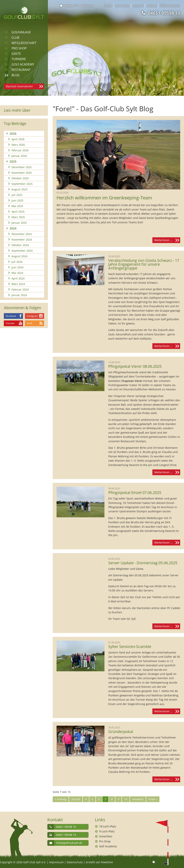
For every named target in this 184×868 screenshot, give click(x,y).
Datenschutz (75, 862)
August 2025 (19, 189)
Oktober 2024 (20, 245)
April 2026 (18, 139)
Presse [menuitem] (108, 6)
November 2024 (22, 240)
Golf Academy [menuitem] (23, 64)
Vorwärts (138, 799)
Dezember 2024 (22, 234)
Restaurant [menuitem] (21, 70)
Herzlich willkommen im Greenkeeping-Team (104, 198)
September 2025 (22, 184)
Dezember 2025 (22, 167)
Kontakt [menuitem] (138, 6)
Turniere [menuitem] (19, 59)
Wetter (70, 6)
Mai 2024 (17, 273)
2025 (13, 161)
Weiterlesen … (167, 240)
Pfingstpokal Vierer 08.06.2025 (135, 366)
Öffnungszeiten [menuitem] (170, 6)
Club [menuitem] (15, 38)
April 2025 (18, 212)
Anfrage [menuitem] (152, 6)
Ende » (153, 799)
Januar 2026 (19, 156)
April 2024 (18, 278)
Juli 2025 (17, 195)
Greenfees (106, 836)
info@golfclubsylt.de (69, 843)
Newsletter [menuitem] (122, 6)
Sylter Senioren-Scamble (130, 647)
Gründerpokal (121, 732)
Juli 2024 (17, 262)
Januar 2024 (19, 295)
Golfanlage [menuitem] (21, 32)
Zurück (76, 799)
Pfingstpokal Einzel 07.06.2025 (135, 493)
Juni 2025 (17, 200)
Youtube (10, 323)
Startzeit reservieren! (19, 86)
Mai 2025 (17, 206)
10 (126, 799)
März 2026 (18, 145)
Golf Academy (108, 846)
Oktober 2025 (20, 178)
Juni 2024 (17, 267)
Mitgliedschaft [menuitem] (24, 43)
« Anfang (61, 799)
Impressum (56, 862)
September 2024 (22, 251)
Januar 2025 (19, 223)
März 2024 (18, 284)
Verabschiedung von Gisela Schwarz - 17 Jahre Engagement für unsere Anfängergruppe (144, 264)
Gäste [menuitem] (16, 54)
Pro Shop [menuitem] (19, 48)
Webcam (88, 6)
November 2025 (22, 173)
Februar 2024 (20, 289)
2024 (13, 228)
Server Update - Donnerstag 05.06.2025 (143, 563)
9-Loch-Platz (107, 831)
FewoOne (107, 862)
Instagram (32, 316)
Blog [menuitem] (16, 75)
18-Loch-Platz (108, 826)
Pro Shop (105, 841)
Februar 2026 (20, 150)
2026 (13, 133)
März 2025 (18, 217)
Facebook (11, 316)
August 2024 (19, 256)
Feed (29, 323)
